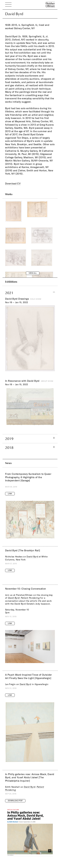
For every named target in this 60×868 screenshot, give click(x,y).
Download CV (13, 184)
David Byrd (32, 557)
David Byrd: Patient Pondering (24, 598)
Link (10, 494)
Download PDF (15, 801)
